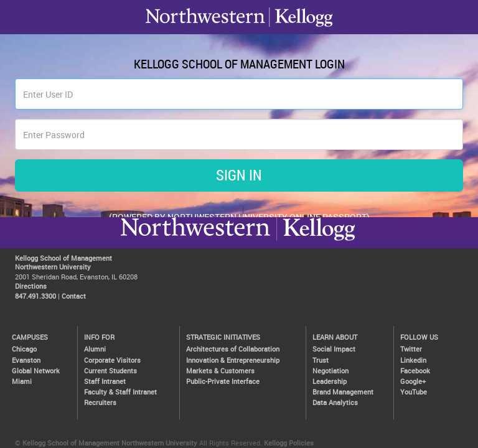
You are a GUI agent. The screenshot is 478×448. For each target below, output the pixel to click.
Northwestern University (316, 240)
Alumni (95, 349)
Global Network (36, 371)
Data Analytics (335, 402)
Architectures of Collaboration (233, 349)
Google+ (413, 381)
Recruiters (100, 402)
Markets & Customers (220, 371)
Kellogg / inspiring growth (195, 240)
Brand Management (343, 392)
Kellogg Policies (289, 443)
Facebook (415, 371)
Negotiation (330, 371)
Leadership (330, 381)
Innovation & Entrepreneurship (233, 360)
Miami (22, 381)
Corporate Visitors (112, 360)
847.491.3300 (35, 296)
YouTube (414, 392)
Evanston (26, 360)
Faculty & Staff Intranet (120, 392)
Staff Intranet (105, 381)
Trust (321, 360)
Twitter (411, 349)
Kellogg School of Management (63, 258)
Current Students (110, 371)
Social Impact (334, 349)
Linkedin (413, 360)
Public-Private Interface (223, 381)
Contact (74, 296)
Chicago (24, 349)
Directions (31, 286)
